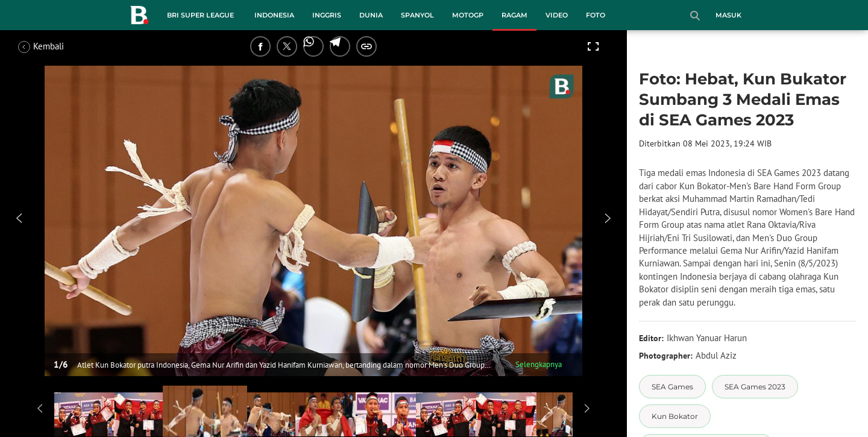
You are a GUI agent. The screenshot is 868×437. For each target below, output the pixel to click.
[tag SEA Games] (672, 387)
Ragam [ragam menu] (514, 15)
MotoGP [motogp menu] (468, 15)
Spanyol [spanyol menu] (417, 15)
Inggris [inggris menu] (327, 15)
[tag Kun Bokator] (675, 416)
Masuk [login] (728, 15)
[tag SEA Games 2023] (755, 387)
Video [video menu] (557, 15)
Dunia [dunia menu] (371, 15)
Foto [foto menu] (596, 15)
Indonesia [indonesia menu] (274, 15)
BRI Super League (200, 15)
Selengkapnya (539, 364)
